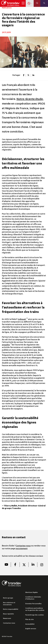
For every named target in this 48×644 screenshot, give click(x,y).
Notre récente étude (30, 99)
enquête (7, 345)
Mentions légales (32, 593)
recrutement (22, 549)
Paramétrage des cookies (35, 615)
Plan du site (30, 620)
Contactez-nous (23, 546)
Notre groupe (8, 598)
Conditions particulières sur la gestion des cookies (35, 609)
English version (31, 629)
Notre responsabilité (11, 609)
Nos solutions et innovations (9, 604)
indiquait (23, 319)
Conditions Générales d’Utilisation (33, 598)
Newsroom (7, 619)
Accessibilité (30, 624)
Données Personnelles (33, 604)
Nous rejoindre (8, 614)
